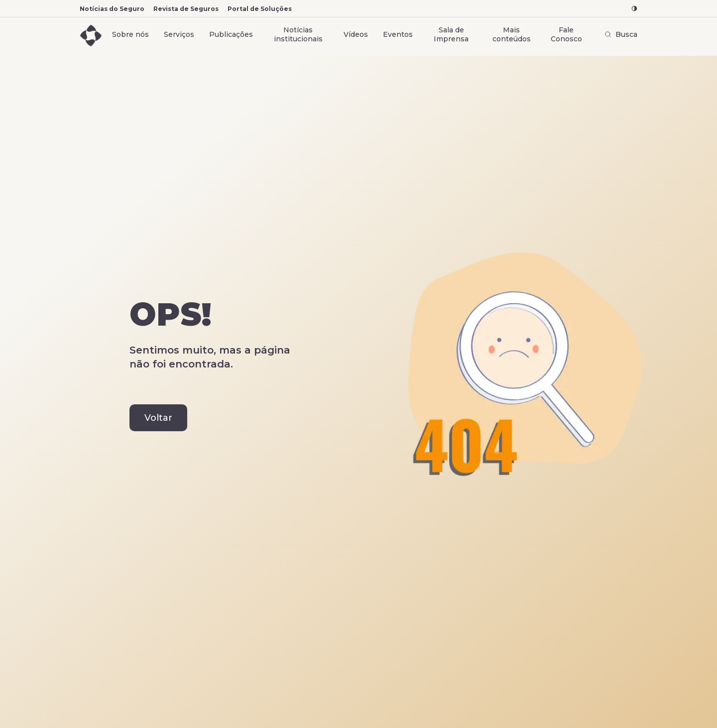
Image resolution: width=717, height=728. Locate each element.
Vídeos (356, 34)
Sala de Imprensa (451, 34)
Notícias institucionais (298, 34)
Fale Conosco (566, 34)
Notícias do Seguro (112, 9)
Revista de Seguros (186, 9)
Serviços (179, 34)
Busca (621, 34)
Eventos (398, 34)
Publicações (231, 34)
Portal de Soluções (260, 9)
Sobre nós (130, 34)
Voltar (158, 418)
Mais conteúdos (512, 34)
